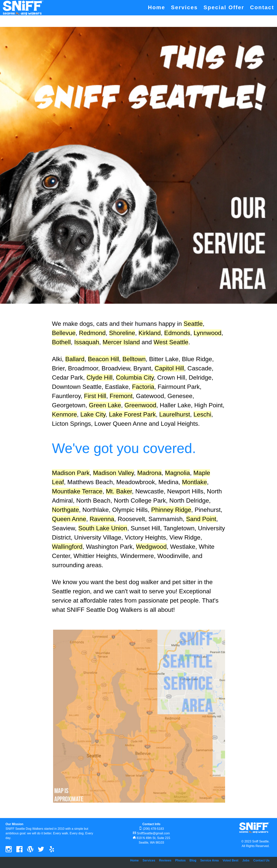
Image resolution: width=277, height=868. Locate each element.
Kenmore (64, 414)
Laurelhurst (175, 414)
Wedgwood (151, 547)
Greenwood (140, 405)
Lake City (93, 414)
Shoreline (122, 333)
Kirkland (150, 333)
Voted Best (230, 860)
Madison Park (71, 473)
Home (157, 7)
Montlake (194, 482)
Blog (193, 860)
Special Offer (224, 7)
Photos (180, 860)
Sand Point (201, 519)
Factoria (143, 387)
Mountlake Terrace (77, 491)
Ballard (75, 359)
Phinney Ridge (171, 510)
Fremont (121, 396)
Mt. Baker (119, 491)
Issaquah (87, 342)
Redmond (92, 333)
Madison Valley (113, 473)
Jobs (246, 860)
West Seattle (171, 342)
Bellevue (64, 333)
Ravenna (102, 519)
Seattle (193, 324)
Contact (262, 7)
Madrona (149, 473)
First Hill (95, 396)
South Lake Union (103, 528)
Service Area (209, 860)
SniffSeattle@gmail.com (153, 833)
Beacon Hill (103, 359)
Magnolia (178, 473)
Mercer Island (121, 342)
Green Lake (105, 405)
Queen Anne (69, 519)
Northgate (65, 510)
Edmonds (177, 333)
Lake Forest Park (132, 414)
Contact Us (261, 860)
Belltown (134, 359)
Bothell (61, 342)
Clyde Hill (100, 377)
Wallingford (67, 547)
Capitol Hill (169, 368)
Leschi (202, 414)
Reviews (165, 860)
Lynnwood (207, 333)
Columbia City (135, 377)
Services (184, 7)
